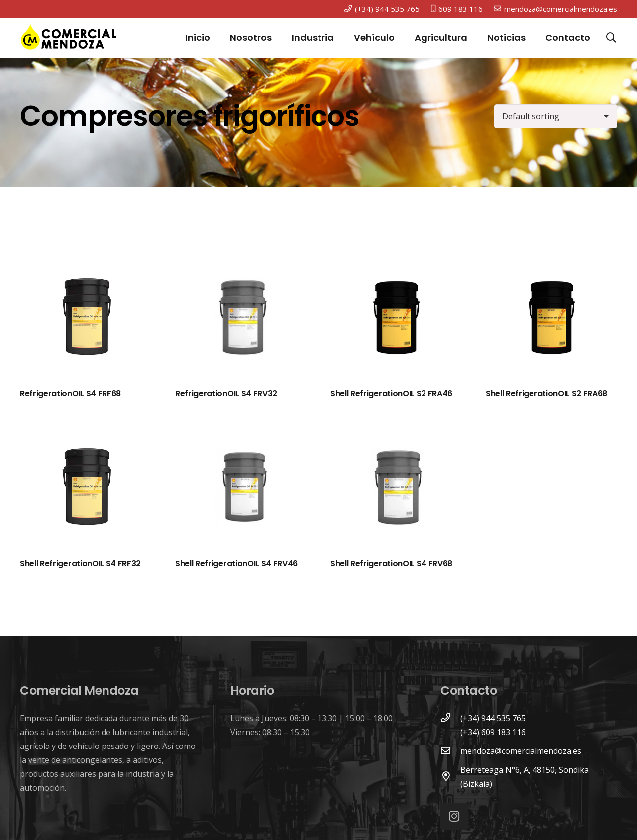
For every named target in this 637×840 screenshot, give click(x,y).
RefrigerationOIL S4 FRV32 (226, 394)
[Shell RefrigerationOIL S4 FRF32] (86, 489)
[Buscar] (611, 38)
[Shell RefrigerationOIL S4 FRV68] (396, 489)
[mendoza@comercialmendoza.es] (450, 751)
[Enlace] (69, 38)
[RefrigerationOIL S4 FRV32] (241, 319)
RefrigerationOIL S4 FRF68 (70, 394)
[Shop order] (556, 116)
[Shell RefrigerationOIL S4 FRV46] (241, 489)
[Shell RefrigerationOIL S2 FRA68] (551, 319)
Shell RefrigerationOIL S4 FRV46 (236, 564)
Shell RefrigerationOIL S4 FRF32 (80, 564)
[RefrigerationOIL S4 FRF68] (86, 319)
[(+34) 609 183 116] (450, 732)
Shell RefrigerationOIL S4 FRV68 (391, 564)
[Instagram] (454, 816)
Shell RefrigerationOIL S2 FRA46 (391, 394)
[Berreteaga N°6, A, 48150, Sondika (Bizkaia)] (450, 777)
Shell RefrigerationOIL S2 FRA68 (546, 394)
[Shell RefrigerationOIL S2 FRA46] (396, 319)
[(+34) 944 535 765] (450, 718)
